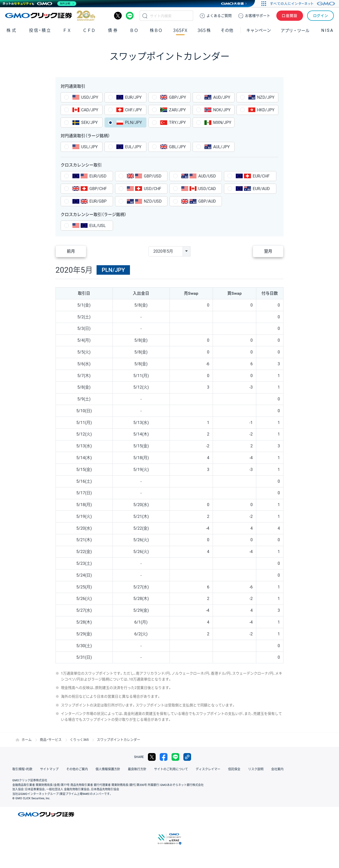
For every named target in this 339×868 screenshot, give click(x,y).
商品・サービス (51, 740)
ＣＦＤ (89, 30)
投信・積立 (40, 30)
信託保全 (234, 769)
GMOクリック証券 (50, 16)
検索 (145, 16)
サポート (258, 16)
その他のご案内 (77, 769)
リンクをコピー (187, 757)
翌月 (268, 251)
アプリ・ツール (295, 30)
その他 (227, 30)
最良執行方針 (137, 769)
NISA (327, 30)
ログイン (321, 16)
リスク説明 (256, 769)
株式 (12, 30)
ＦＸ (67, 30)
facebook (164, 757)
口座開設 (290, 16)
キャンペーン (259, 30)
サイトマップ (49, 769)
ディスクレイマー (208, 769)
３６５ (204, 30)
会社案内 (277, 769)
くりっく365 (79, 740)
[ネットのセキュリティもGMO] (39, 4)
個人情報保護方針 (108, 769)
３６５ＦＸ (180, 30)
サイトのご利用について (171, 769)
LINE (130, 16)
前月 (71, 251)
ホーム (27, 740)
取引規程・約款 (22, 769)
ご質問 (219, 16)
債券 (113, 30)
